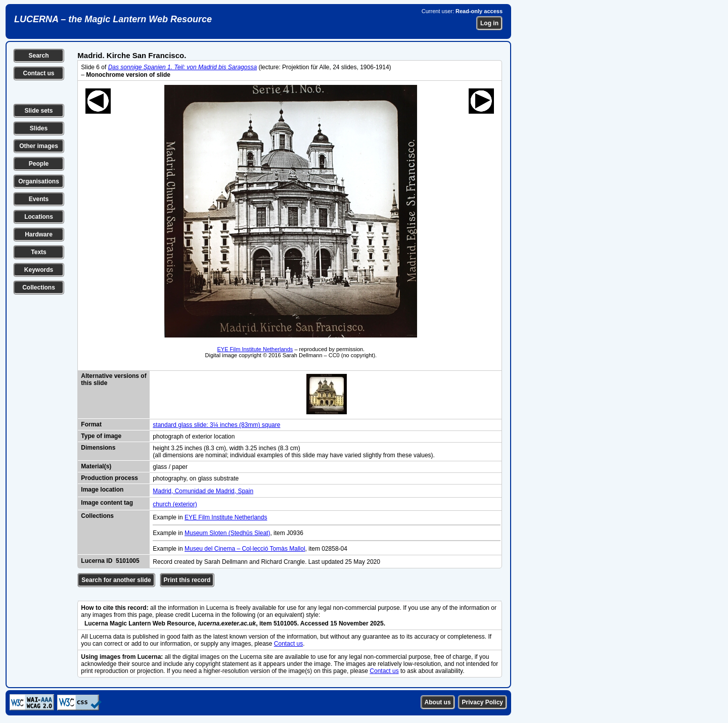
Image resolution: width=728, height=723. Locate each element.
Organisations (39, 181)
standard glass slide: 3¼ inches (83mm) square (216, 425)
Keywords (39, 270)
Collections (39, 287)
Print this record (187, 580)
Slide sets (38, 111)
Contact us (38, 73)
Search (38, 56)
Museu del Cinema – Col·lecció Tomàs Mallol (245, 549)
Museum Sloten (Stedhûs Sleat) (227, 533)
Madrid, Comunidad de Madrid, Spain (203, 491)
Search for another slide (116, 580)
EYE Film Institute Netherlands (255, 349)
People (39, 164)
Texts (38, 252)
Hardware (39, 234)
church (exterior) (175, 504)
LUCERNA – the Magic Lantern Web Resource (113, 19)
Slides (39, 128)
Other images (39, 146)
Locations (39, 217)
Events (39, 199)
